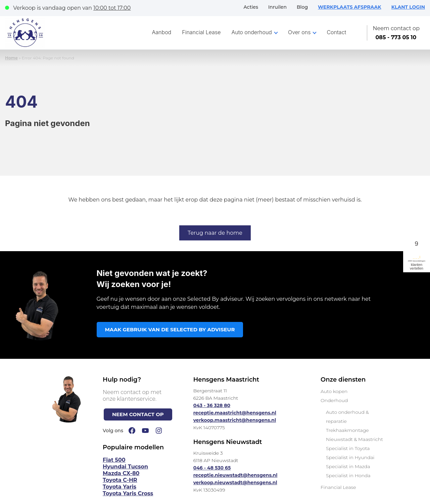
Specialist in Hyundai (350, 457)
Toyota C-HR (120, 480)
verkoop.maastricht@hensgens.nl (235, 420)
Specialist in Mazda (348, 466)
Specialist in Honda (348, 475)
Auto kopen (334, 391)
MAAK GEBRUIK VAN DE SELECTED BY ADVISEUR (170, 329)
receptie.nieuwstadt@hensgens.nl (235, 475)
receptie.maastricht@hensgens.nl (235, 413)
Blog (302, 7)
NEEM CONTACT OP (138, 414)
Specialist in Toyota (348, 448)
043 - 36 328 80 (212, 405)
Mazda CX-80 (121, 473)
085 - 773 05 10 (396, 37)
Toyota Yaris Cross (128, 493)
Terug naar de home (215, 233)
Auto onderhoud (252, 32)
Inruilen (277, 7)
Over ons (299, 32)
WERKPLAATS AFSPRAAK (350, 7)
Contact (336, 32)
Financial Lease (201, 32)
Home (11, 58)
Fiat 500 (114, 460)
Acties (251, 7)
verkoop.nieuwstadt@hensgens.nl (235, 483)
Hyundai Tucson (125, 467)
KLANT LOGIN (408, 7)
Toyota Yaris (120, 487)
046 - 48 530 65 (212, 468)
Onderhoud (334, 400)
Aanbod (162, 32)
